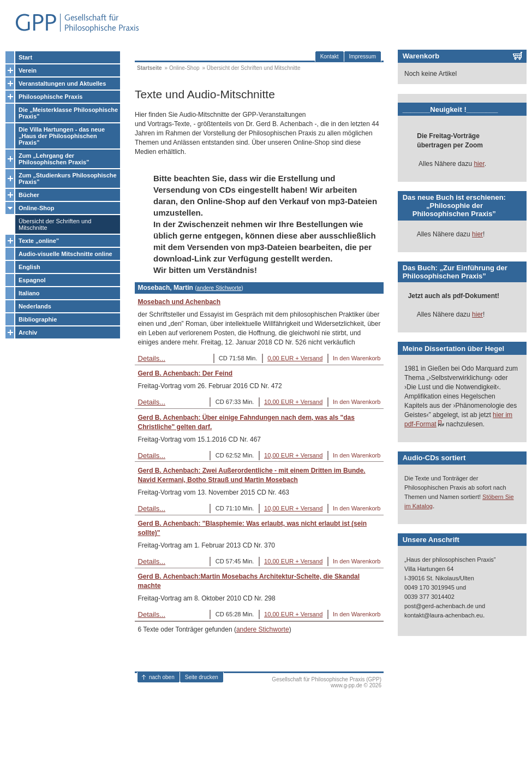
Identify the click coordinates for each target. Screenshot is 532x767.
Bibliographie (38, 319)
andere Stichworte (219, 288)
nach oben (162, 677)
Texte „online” (39, 241)
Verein (28, 70)
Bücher (29, 195)
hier (479, 164)
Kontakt (330, 57)
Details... (152, 358)
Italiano (29, 293)
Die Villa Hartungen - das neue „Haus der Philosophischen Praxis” (62, 136)
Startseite (150, 68)
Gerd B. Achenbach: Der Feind (186, 373)
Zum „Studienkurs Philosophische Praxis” (68, 179)
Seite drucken (202, 677)
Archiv (28, 332)
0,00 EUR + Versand (295, 358)
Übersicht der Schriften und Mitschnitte (55, 224)
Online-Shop (36, 208)
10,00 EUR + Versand (293, 402)
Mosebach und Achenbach (180, 302)
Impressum (363, 57)
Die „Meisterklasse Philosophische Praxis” (68, 113)
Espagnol (32, 280)
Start (25, 57)
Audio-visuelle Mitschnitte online (65, 254)
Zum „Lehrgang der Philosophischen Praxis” (54, 159)
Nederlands (35, 306)
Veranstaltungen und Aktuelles (62, 84)
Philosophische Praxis (50, 97)
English (29, 267)
